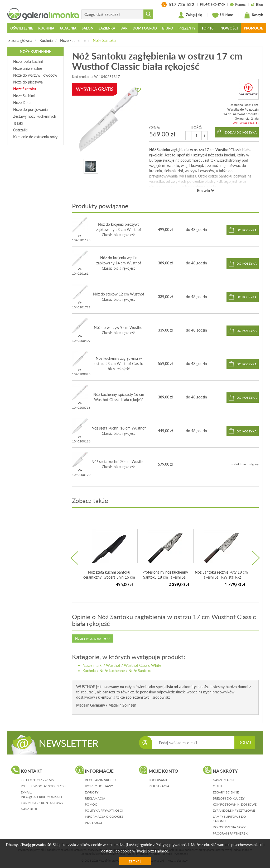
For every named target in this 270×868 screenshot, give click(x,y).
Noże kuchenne (73, 40)
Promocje (253, 28)
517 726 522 (45, 780)
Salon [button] (88, 28)
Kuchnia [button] (46, 28)
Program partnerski (231, 833)
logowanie (158, 780)
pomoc (91, 804)
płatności (93, 823)
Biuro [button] (168, 28)
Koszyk (253, 15)
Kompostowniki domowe (235, 804)
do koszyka (247, 230)
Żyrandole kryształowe (234, 810)
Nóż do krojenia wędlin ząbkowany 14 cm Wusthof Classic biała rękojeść (119, 263)
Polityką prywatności (172, 845)
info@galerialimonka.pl (42, 797)
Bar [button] (124, 28)
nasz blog (30, 809)
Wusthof (113, 665)
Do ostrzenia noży (229, 827)
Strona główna (20, 40)
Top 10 (208, 28)
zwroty (92, 792)
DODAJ (245, 743)
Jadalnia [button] (68, 28)
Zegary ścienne (226, 792)
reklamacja (95, 798)
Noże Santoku (104, 40)
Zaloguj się (190, 15)
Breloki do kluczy (229, 798)
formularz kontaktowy (42, 803)
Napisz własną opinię (93, 638)
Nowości (229, 28)
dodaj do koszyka (241, 132)
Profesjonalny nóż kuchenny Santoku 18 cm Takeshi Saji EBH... (165, 577)
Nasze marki (92, 665)
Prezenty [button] (187, 28)
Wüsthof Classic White (143, 665)
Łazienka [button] (107, 28)
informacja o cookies (104, 817)
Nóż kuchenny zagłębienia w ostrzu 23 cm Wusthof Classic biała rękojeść (119, 364)
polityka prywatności (104, 810)
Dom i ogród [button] (145, 28)
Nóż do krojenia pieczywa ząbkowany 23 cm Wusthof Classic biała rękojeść (119, 230)
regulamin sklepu (100, 780)
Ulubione (223, 15)
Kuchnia (46, 40)
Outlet (219, 786)
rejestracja (159, 786)
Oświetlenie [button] (22, 28)
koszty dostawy (99, 786)
